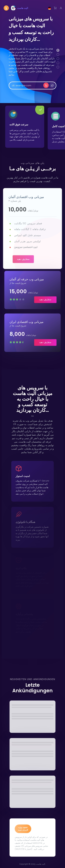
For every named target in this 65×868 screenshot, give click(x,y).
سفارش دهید (23, 259)
